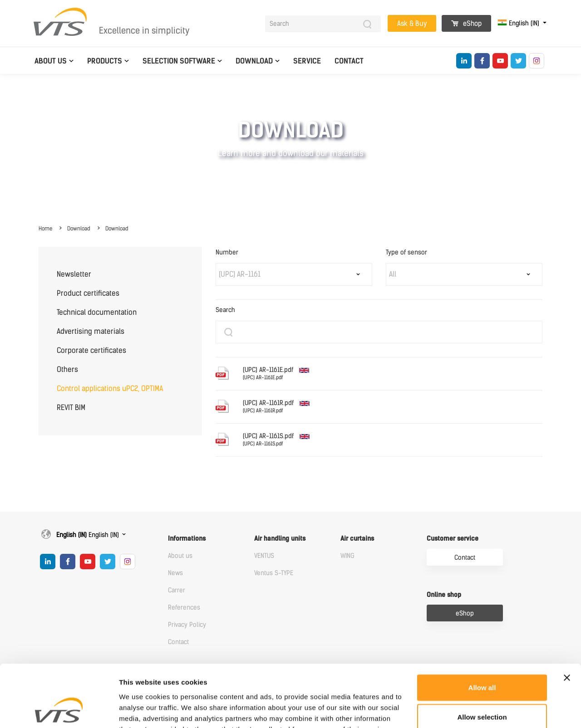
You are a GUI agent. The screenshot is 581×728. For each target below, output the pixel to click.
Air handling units (280, 539)
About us (51, 61)
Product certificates (88, 293)
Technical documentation (97, 312)
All (393, 274)
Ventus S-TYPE (274, 573)
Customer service (453, 539)
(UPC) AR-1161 (240, 274)
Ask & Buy (412, 24)
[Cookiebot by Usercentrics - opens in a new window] (59, 710)
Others (67, 369)
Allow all (482, 632)
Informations (187, 539)
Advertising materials (91, 331)
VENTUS (264, 556)
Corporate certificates (91, 350)
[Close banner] (567, 622)
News (175, 573)
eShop (466, 24)
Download (254, 61)
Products (105, 61)
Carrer (177, 590)
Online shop (444, 595)
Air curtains (357, 539)
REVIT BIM (71, 408)
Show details (476, 710)
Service (307, 61)
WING (347, 556)
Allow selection (482, 662)
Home (45, 229)
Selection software (179, 61)
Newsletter (74, 274)
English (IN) (519, 23)
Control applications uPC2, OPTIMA (110, 388)
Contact (349, 61)
